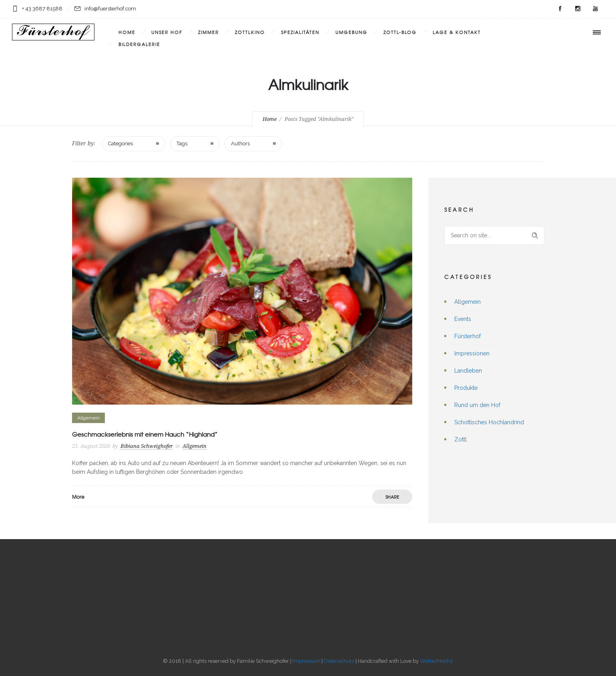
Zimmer (209, 32)
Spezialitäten (300, 32)
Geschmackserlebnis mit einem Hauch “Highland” (145, 434)
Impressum (306, 661)
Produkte (466, 388)
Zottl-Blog (400, 32)
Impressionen (472, 353)
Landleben (468, 371)
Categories (120, 143)
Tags (182, 143)
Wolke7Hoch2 (436, 661)
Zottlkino (250, 32)
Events (463, 319)
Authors (240, 143)
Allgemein (468, 302)
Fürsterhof (468, 336)
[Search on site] (494, 236)
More (78, 497)
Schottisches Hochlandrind (489, 422)
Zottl (460, 439)
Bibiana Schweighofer (147, 446)
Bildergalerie (139, 44)
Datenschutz (339, 661)
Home (127, 32)
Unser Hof (167, 32)
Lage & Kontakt (457, 32)
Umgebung (351, 32)
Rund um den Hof (477, 405)
